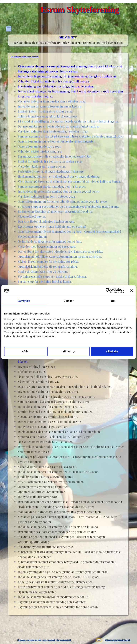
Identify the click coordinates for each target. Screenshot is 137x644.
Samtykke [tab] (24, 301)
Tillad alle (112, 351)
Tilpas (69, 351)
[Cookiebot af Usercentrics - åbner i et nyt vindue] (108, 291)
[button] (99, 636)
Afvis (25, 351)
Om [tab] (113, 301)
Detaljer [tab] (68, 301)
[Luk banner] (132, 291)
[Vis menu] (9, 29)
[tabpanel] (68, 43)
